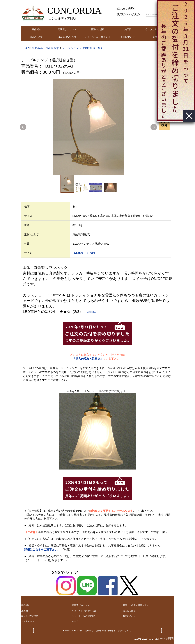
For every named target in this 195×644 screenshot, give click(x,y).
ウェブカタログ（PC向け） (85, 611)
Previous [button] (23, 127)
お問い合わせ (128, 37)
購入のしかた (37, 37)
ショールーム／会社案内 (97, 37)
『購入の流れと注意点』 (88, 359)
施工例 (128, 29)
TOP (26, 48)
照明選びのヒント (67, 29)
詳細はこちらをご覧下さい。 (42, 550)
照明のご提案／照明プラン (136, 605)
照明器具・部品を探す (46, 48)
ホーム (75, 621)
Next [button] (154, 127)
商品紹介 (37, 29)
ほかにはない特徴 (67, 37)
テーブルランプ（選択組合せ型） (83, 48)
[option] (88, 127)
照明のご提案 (97, 29)
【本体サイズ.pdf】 (84, 253)
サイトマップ (28, 621)
